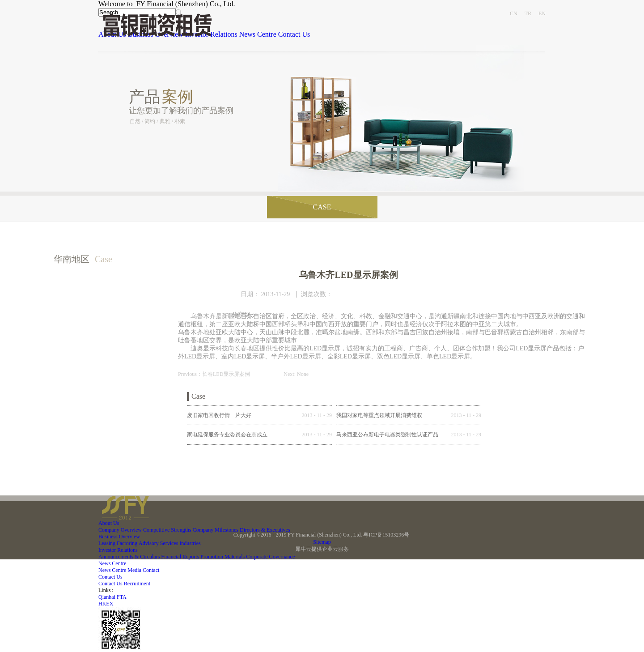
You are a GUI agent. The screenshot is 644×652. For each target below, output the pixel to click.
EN (542, 13)
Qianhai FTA (112, 597)
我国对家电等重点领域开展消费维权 (379, 415)
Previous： (214, 374)
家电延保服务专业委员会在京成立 (227, 435)
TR (528, 13)
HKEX (106, 604)
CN (514, 13)
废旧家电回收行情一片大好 (219, 415)
